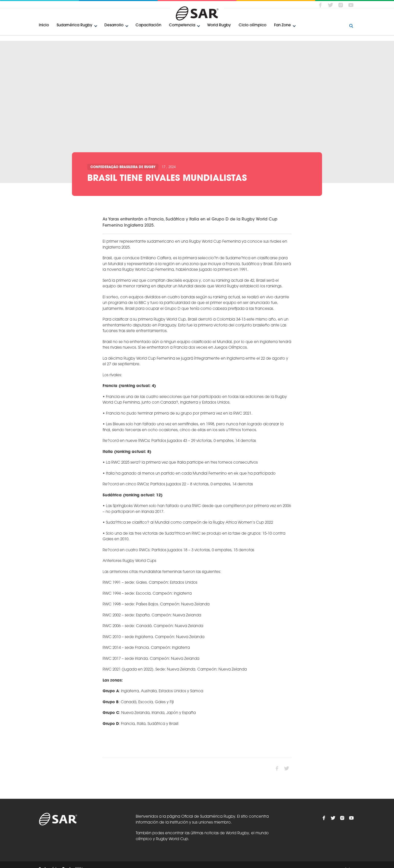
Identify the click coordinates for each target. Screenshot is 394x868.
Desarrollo (114, 25)
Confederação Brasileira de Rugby (123, 167)
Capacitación (148, 25)
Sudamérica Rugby (75, 25)
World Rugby (219, 25)
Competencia (182, 25)
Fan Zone (282, 25)
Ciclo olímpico (253, 25)
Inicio (44, 25)
